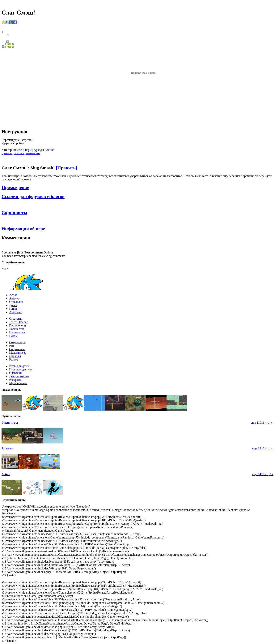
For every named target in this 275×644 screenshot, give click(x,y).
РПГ (12, 346)
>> (7, 269)
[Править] (66, 168)
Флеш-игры (24, 150)
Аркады (39, 150)
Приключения (18, 325)
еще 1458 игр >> (263, 474)
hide (21, 252)
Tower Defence (19, 322)
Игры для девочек (21, 369)
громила (7, 153)
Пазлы (13, 336)
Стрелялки (16, 302)
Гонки (13, 309)
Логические (17, 329)
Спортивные (17, 349)
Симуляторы (17, 342)
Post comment (34, 252)
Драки (13, 305)
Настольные (17, 332)
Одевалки (15, 373)
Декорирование (19, 376)
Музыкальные (18, 383)
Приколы (15, 356)
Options (48, 252)
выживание (33, 153)
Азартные (15, 312)
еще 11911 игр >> (262, 423)
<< (3, 269)
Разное (14, 359)
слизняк (19, 153)
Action (50, 150)
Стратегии (16, 319)
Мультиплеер (18, 353)
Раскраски (16, 380)
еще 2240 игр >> (263, 448)
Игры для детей (19, 366)
